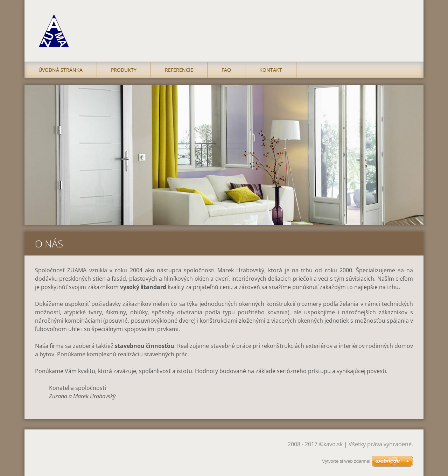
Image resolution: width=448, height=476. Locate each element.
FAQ (226, 70)
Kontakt (271, 70)
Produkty (124, 70)
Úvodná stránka (61, 70)
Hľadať (405, 20)
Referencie (179, 70)
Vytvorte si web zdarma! (346, 461)
